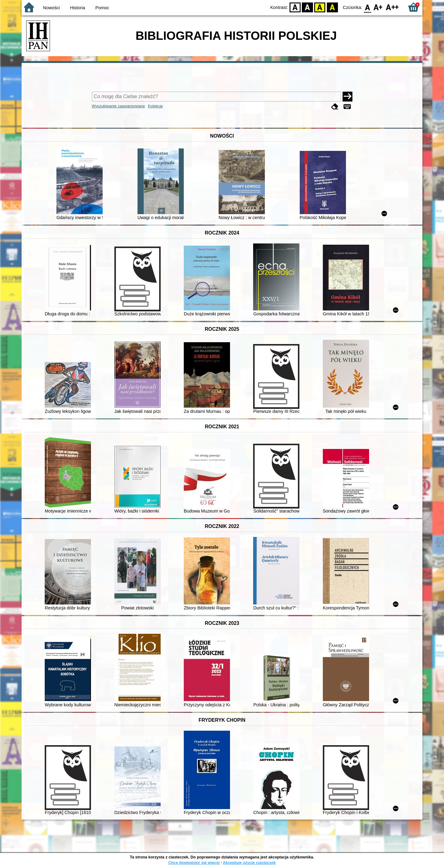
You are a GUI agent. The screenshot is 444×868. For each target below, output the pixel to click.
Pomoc (102, 8)
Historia (78, 8)
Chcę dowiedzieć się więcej (194, 863)
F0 (367, 7)
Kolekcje (155, 106)
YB (320, 7)
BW (307, 7)
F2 (392, 7)
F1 (378, 7)
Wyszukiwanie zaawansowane (119, 106)
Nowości (51, 8)
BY (332, 7)
